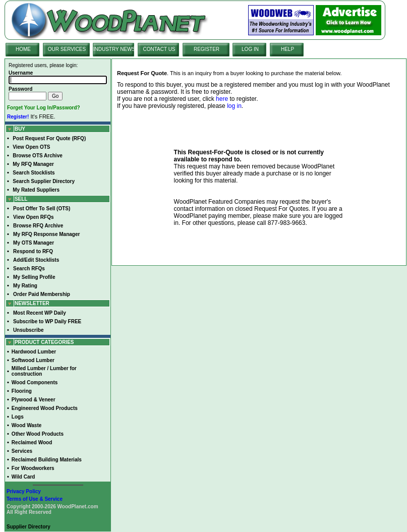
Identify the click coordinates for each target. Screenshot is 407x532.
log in (234, 106)
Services (22, 451)
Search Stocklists (34, 173)
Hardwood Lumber (34, 352)
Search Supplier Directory (44, 181)
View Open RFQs (33, 217)
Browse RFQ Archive (38, 226)
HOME (23, 49)
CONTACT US (159, 49)
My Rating (25, 286)
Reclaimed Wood (32, 442)
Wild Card (23, 477)
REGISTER (207, 49)
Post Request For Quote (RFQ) (49, 138)
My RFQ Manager (33, 164)
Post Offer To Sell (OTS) (42, 209)
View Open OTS (31, 147)
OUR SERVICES (67, 49)
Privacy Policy (24, 491)
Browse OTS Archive (38, 156)
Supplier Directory (28, 527)
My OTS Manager (34, 243)
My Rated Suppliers (36, 190)
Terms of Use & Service (35, 499)
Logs (18, 417)
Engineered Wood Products (45, 408)
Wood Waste (26, 425)
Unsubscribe (28, 330)
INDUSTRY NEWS (114, 49)
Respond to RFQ (33, 251)
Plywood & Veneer (34, 400)
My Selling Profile (34, 277)
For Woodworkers (33, 468)
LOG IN (250, 49)
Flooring (22, 391)
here (222, 99)
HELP (287, 49)
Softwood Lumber (33, 360)
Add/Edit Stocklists (36, 260)
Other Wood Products (38, 434)
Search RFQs (29, 269)
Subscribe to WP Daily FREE (47, 321)
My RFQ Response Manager (46, 234)
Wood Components (35, 382)
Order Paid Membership (42, 294)
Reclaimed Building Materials (47, 460)
